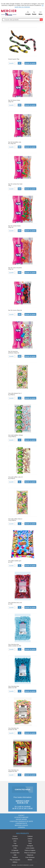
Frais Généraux (30, 857)
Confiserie (15, 839)
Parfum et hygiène (30, 850)
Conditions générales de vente (21, 821)
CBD (15, 855)
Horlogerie (30, 846)
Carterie (30, 839)
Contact (21, 815)
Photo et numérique (30, 853)
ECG (15, 841)
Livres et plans (30, 848)
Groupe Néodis (21, 819)
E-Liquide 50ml (15, 853)
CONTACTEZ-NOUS (22, 790)
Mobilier (30, 860)
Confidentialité (21, 823)
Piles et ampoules (15, 860)
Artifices (15, 862)
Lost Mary (15, 846)
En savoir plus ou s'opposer (29, 6)
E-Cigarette (15, 850)
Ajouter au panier (30, 63)
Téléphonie (30, 855)
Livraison (21, 827)
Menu (40, 14)
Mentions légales (21, 825)
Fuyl (15, 843)
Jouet (30, 843)
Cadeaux (30, 836)
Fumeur (15, 836)
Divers (30, 841)
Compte (28, 14)
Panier (34, 14)
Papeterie (15, 857)
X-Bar (15, 848)
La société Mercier (21, 817)
